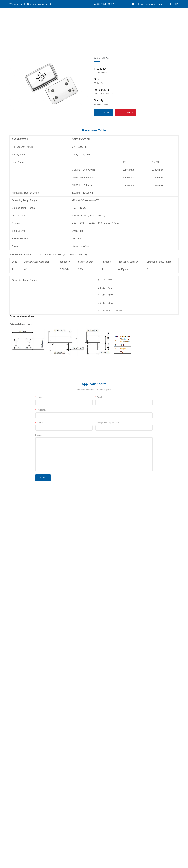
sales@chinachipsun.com (149, 4)
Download (128, 428)
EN (172, 4)
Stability (39, 738)
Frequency (41, 726)
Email (99, 713)
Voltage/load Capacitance (107, 738)
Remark (39, 751)
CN (177, 4)
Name (39, 713)
